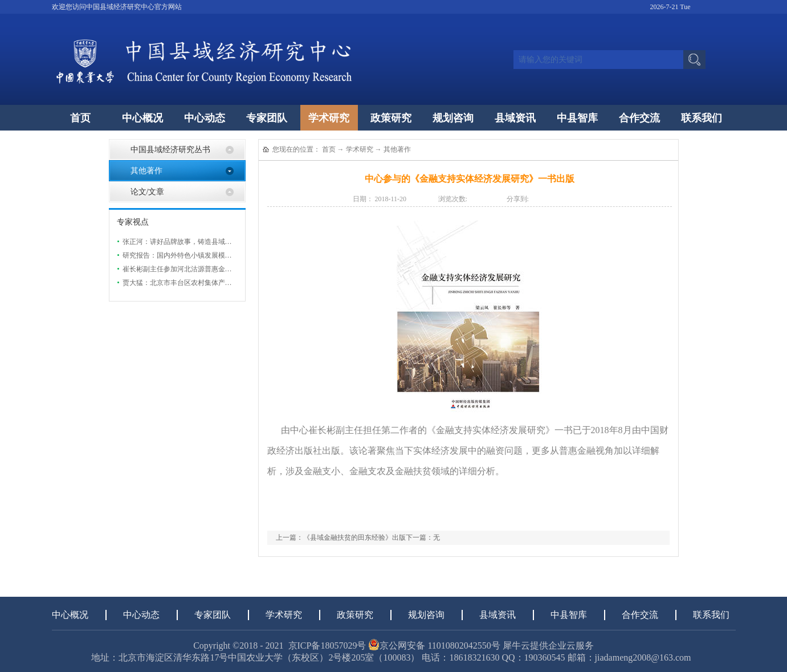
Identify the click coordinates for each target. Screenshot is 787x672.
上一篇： (341, 537)
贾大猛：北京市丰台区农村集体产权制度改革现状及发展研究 (215, 283)
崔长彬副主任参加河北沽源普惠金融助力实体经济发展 (205, 269)
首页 (80, 118)
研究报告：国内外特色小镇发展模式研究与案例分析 (201, 255)
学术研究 (360, 149)
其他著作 (397, 149)
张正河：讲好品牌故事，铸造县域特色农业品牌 (194, 242)
